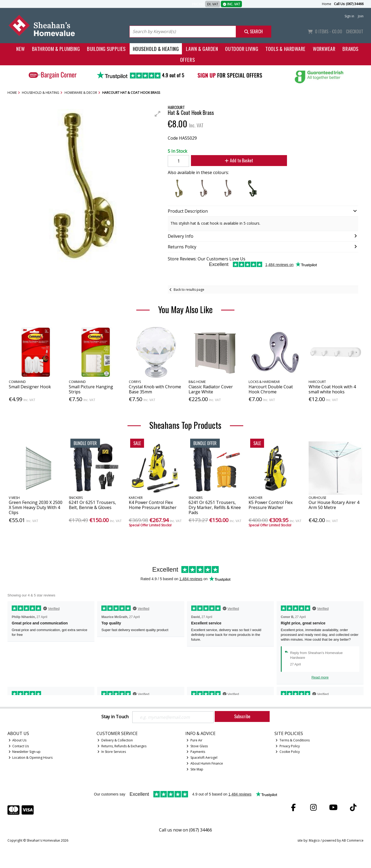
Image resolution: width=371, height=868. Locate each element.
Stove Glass (197, 746)
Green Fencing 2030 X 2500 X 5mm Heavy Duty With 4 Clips (36, 507)
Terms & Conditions (293, 740)
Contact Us (19, 746)
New (21, 49)
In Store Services (112, 752)
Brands (350, 49)
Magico (314, 840)
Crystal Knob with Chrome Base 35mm (155, 389)
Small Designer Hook (30, 387)
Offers (187, 60)
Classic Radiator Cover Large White (211, 389)
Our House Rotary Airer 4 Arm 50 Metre (334, 505)
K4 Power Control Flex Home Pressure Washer (153, 505)
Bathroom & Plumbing (56, 49)
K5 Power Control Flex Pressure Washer (271, 505)
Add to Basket (239, 160)
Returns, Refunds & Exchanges (122, 746)
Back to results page (189, 290)
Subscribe (242, 716)
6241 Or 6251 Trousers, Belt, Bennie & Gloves (92, 505)
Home (327, 4)
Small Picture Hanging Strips (91, 389)
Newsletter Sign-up (25, 752)
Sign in (349, 16)
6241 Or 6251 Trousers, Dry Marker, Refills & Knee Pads (215, 507)
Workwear (324, 49)
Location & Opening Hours (31, 758)
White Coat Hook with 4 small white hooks (332, 389)
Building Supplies (106, 49)
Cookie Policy (288, 752)
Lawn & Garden (202, 49)
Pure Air (194, 740)
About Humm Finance (205, 763)
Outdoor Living (242, 49)
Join (361, 16)
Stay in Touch (115, 717)
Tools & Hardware (286, 49)
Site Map (195, 769)
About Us (18, 740)
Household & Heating (156, 49)
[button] (158, 114)
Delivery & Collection (115, 740)
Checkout (355, 31)
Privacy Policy (288, 746)
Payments (196, 752)
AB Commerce (353, 840)
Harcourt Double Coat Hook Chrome (271, 389)
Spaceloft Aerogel (202, 758)
